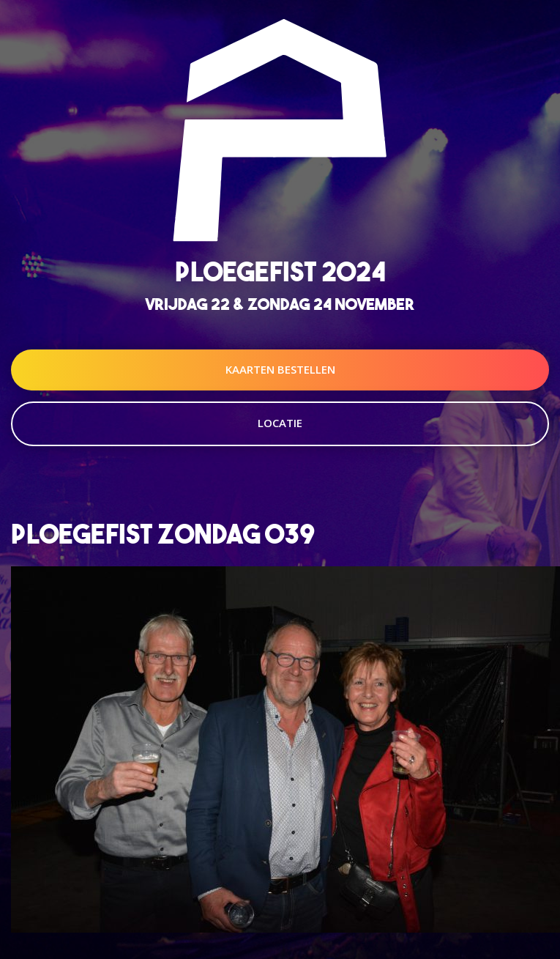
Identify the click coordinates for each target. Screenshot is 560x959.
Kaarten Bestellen (280, 369)
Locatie (280, 423)
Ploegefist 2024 (280, 271)
